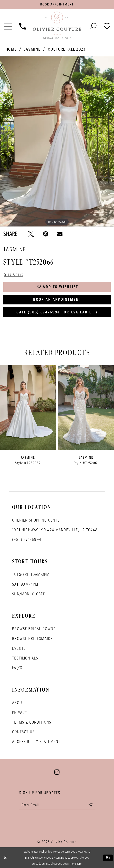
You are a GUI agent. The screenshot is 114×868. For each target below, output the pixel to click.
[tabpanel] (57, 141)
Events (19, 648)
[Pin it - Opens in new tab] (46, 234)
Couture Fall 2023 (67, 49)
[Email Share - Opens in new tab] (60, 234)
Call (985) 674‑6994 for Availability (57, 312)
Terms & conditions (32, 722)
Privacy (20, 712)
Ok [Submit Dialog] (108, 858)
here (79, 864)
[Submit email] (90, 805)
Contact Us (23, 732)
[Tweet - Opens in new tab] (31, 234)
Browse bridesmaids (32, 639)
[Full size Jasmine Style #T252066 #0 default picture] (57, 141)
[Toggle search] (93, 26)
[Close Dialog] (5, 858)
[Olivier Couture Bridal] (57, 26)
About (18, 703)
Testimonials (25, 658)
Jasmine (32, 49)
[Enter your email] (57, 805)
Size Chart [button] (14, 274)
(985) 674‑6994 (27, 540)
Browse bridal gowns (34, 629)
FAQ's (17, 668)
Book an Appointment (57, 299)
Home (11, 49)
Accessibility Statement (36, 742)
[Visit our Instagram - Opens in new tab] (57, 772)
